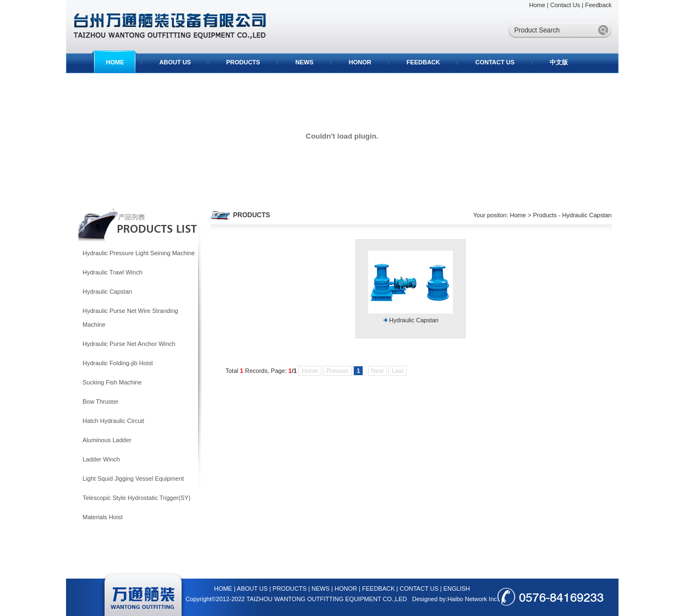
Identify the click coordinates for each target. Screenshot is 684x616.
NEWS (305, 62)
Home (537, 5)
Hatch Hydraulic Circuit (113, 421)
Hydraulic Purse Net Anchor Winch (129, 344)
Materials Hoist (103, 517)
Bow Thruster (100, 402)
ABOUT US (175, 62)
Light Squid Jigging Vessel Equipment (133, 479)
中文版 (559, 62)
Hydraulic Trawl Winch (113, 272)
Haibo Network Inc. (473, 599)
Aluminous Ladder (107, 440)
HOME (115, 62)
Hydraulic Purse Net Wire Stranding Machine (130, 318)
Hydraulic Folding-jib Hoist (118, 363)
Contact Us (565, 5)
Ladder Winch (101, 459)
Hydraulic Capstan (107, 291)
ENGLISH (457, 588)
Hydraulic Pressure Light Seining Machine (139, 253)
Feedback (598, 5)
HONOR (360, 62)
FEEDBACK (423, 62)
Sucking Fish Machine (112, 382)
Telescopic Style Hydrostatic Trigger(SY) (136, 498)
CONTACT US (495, 62)
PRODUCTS (243, 62)
